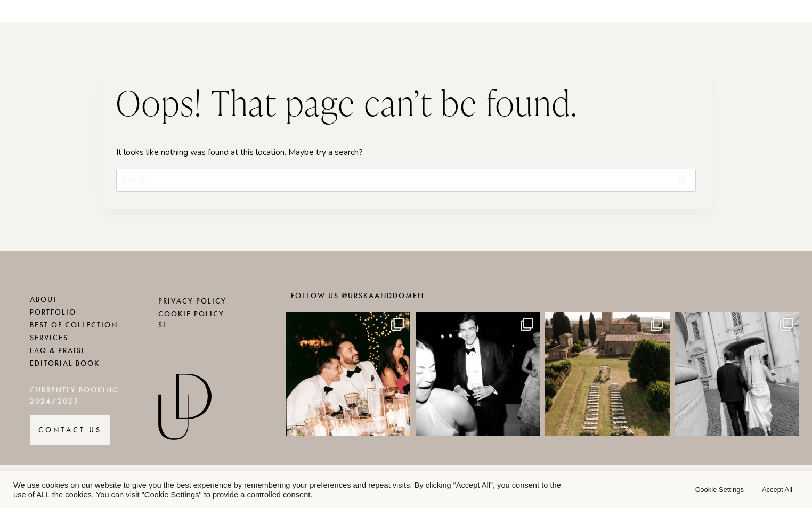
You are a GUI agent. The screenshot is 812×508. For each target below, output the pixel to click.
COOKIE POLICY (191, 314)
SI (162, 325)
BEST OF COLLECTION (74, 325)
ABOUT (44, 300)
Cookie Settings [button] (720, 490)
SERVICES (49, 338)
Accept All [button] (777, 490)
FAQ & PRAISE (58, 351)
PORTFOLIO (53, 312)
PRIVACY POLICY (192, 301)
